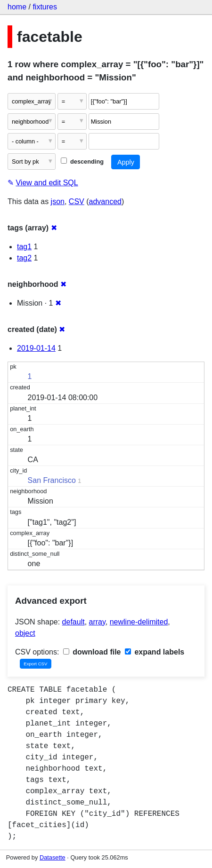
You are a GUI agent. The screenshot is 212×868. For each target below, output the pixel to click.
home (17, 7)
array (97, 622)
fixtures (45, 7)
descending (82, 162)
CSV (77, 201)
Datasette (53, 857)
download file (92, 652)
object (25, 633)
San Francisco (52, 480)
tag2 (24, 258)
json (58, 201)
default (73, 622)
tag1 (24, 247)
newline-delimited (139, 622)
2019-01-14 (36, 348)
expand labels (155, 652)
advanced (105, 201)
